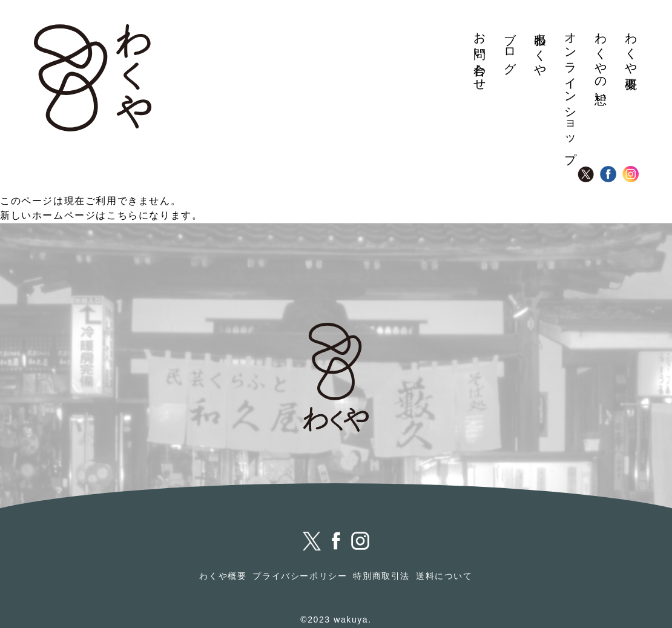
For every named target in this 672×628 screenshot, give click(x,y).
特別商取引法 (381, 576)
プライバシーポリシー (300, 576)
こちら (123, 215)
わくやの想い (601, 62)
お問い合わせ (480, 55)
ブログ (510, 47)
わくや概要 (631, 48)
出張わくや (541, 48)
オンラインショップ (571, 91)
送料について (444, 576)
